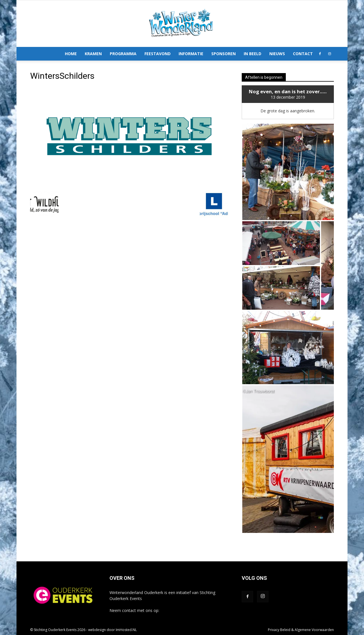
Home (71, 54)
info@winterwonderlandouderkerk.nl (194, 610)
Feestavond (158, 54)
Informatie (191, 54)
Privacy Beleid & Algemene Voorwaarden (301, 630)
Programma (123, 54)
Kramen (93, 54)
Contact (303, 54)
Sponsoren (224, 54)
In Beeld (253, 54)
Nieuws (277, 54)
